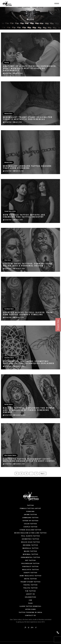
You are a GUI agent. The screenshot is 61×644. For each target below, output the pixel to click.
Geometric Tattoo (31, 539)
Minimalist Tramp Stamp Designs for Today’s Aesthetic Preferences (28, 118)
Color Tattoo (30, 524)
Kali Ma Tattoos (9, 404)
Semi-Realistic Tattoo (31, 576)
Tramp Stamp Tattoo (31, 582)
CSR (30, 600)
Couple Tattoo (30, 527)
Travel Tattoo (30, 585)
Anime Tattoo (30, 514)
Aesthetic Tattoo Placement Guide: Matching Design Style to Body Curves (29, 460)
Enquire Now (58, 325)
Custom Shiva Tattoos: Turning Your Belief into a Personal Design (27, 265)
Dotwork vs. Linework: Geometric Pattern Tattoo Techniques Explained (29, 362)
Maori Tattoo (30, 551)
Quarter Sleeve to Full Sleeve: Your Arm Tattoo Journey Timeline (28, 313)
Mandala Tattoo (30, 548)
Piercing (7, 63)
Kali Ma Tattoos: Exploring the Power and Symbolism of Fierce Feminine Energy (29, 410)
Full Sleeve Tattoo (9, 309)
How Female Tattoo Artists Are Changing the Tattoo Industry (24, 216)
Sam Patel (9, 73)
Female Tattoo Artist (30, 508)
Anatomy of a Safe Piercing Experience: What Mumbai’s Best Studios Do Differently (30, 68)
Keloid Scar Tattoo (31, 542)
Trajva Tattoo (30, 588)
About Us (30, 594)
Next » (43, 474)
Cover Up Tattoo (31, 521)
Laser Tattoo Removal (31, 606)
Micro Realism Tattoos (10, 455)
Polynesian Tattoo (30, 563)
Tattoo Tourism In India (31, 612)
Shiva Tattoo (8, 260)
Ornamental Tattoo (30, 557)
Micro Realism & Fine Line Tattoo (30, 533)
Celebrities (31, 597)
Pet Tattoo (30, 560)
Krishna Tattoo (30, 545)
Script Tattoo (30, 573)
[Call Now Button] (58, 632)
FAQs (30, 603)
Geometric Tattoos (9, 358)
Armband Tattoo (30, 518)
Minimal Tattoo (8, 114)
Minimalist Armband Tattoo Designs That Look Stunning (27, 167)
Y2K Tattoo (30, 591)
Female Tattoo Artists (10, 211)
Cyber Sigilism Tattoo (30, 530)
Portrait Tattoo (30, 566)
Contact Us (30, 615)
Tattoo (30, 505)
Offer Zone (31, 609)
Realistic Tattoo (31, 570)
